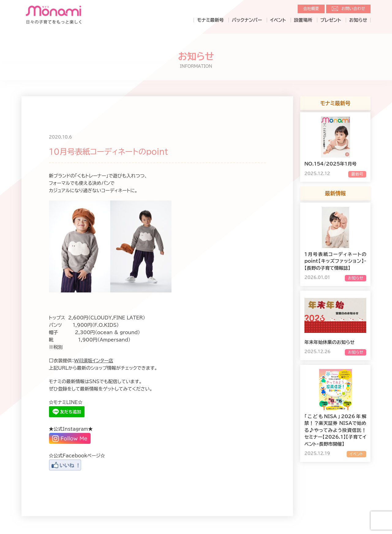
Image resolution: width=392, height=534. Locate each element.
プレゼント (331, 20)
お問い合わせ (353, 9)
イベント (278, 20)
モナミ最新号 (210, 20)
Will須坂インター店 (94, 361)
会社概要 (311, 9)
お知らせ (358, 20)
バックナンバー (247, 20)
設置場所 (303, 20)
